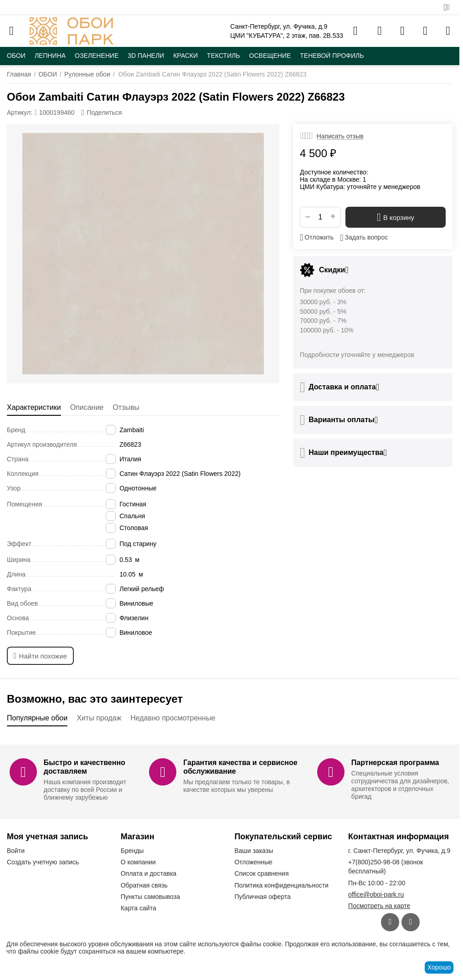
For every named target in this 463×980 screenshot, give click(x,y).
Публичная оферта (262, 897)
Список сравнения (261, 873)
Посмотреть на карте (379, 906)
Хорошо (439, 967)
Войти (16, 851)
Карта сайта (139, 908)
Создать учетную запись (43, 862)
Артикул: (20, 112)
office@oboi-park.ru (376, 894)
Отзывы (126, 407)
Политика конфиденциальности (281, 885)
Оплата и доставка (149, 873)
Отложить (317, 237)
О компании (138, 862)
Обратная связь (144, 885)
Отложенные (253, 862)
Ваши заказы (254, 851)
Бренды (132, 851)
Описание (87, 407)
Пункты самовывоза (150, 897)
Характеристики (34, 407)
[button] (102, 112)
